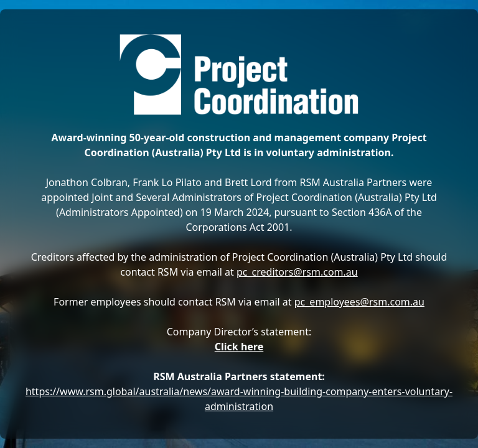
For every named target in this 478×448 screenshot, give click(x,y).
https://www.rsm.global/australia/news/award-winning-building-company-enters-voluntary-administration (239, 399)
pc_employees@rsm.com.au (359, 302)
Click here (239, 347)
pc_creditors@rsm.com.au (297, 272)
